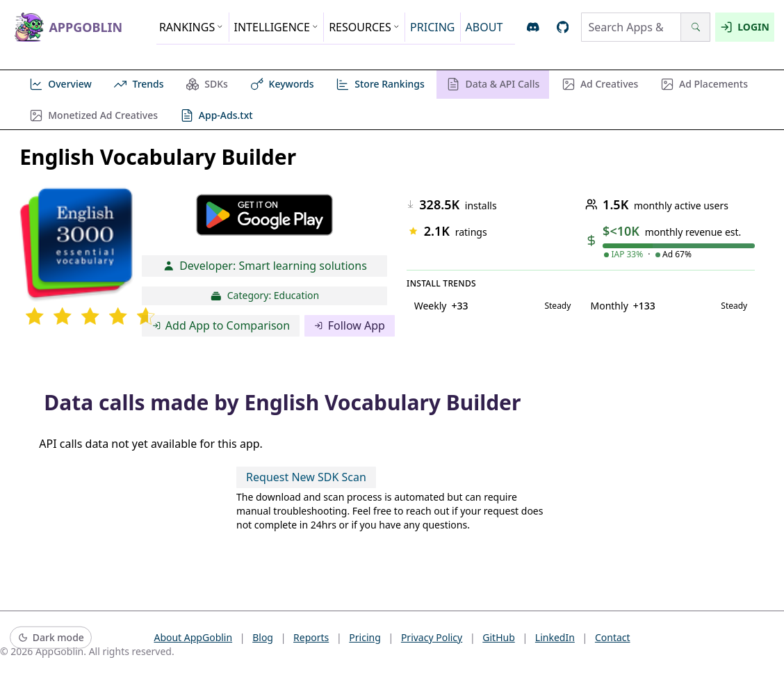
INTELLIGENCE (277, 27)
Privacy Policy (432, 637)
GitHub (499, 637)
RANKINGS (191, 27)
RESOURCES (364, 27)
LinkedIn (555, 637)
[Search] (695, 27)
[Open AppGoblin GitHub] (563, 27)
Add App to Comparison (221, 325)
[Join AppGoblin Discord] (533, 27)
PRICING (432, 27)
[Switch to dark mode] (51, 638)
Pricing (365, 637)
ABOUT (484, 27)
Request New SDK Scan (306, 477)
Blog (263, 637)
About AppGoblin (193, 637)
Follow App (350, 325)
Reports (311, 637)
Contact (613, 637)
